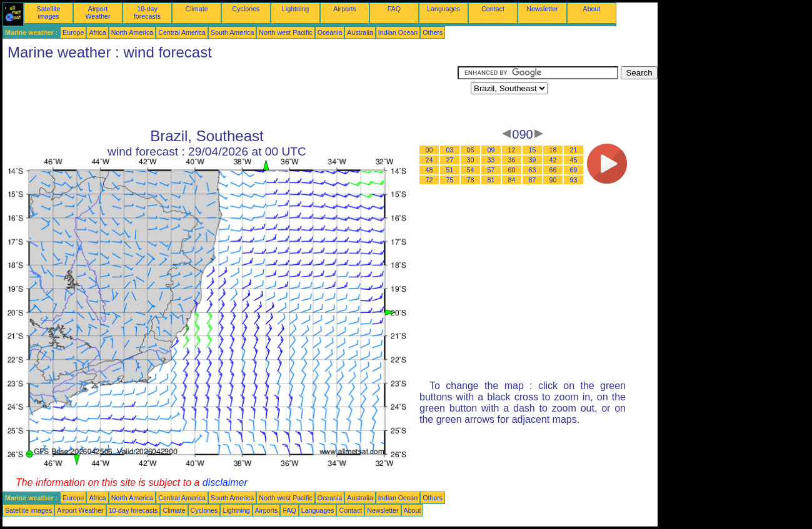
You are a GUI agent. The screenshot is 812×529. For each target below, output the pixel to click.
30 (471, 160)
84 (512, 180)
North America (133, 32)
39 (533, 160)
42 (553, 160)
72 (429, 180)
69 (574, 170)
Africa (97, 32)
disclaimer (225, 482)
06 (471, 150)
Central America (182, 32)
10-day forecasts (147, 12)
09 (491, 150)
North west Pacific (285, 32)
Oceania (330, 32)
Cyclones (246, 9)
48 (429, 170)
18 (553, 150)
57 (491, 170)
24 (429, 160)
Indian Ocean (398, 32)
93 (574, 180)
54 (471, 170)
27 (450, 160)
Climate (196, 9)
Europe (73, 32)
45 (574, 160)
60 (512, 170)
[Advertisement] (230, 94)
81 (491, 180)
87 (533, 180)
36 (512, 160)
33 (491, 160)
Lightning (295, 9)
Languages (444, 9)
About (592, 9)
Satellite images (49, 12)
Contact (493, 9)
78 (471, 180)
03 (450, 150)
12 (512, 150)
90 (553, 180)
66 (553, 170)
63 (533, 170)
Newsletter (542, 9)
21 (574, 150)
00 (429, 150)
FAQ (394, 9)
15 (533, 150)
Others (433, 32)
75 (450, 180)
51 (450, 170)
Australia (360, 32)
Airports (345, 9)
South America (232, 32)
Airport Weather (98, 12)
